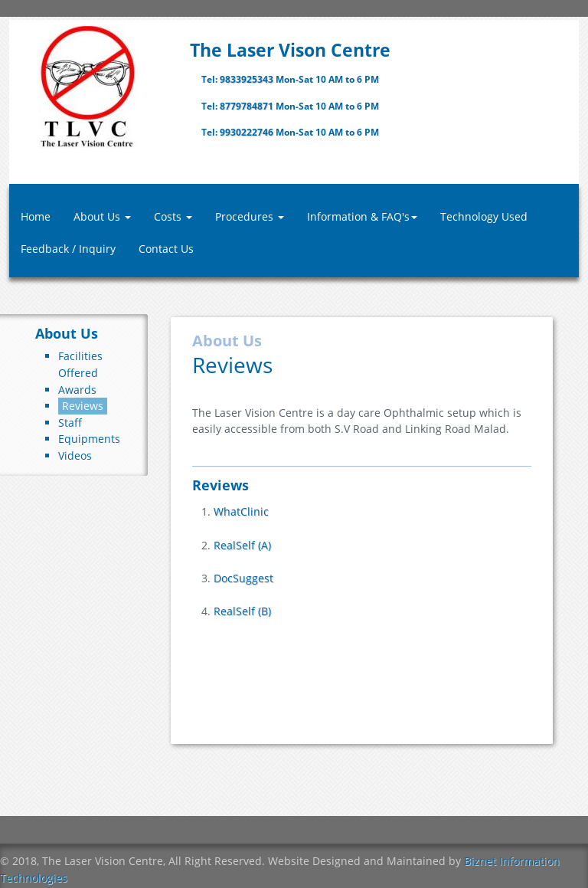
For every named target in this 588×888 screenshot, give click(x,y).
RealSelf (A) (242, 545)
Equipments (89, 439)
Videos (75, 455)
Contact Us (166, 249)
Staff (70, 423)
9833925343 (248, 79)
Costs (173, 216)
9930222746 (248, 132)
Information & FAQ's (362, 216)
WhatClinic (241, 511)
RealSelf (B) (242, 611)
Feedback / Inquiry (68, 249)
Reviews (83, 406)
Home (36, 216)
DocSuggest (243, 578)
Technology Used (484, 216)
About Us (102, 216)
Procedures (250, 216)
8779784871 (248, 106)
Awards (77, 390)
